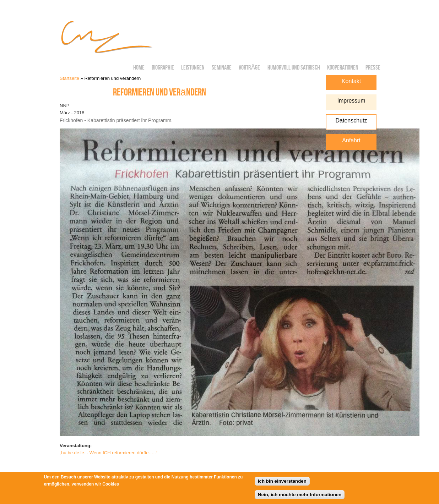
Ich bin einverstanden (282, 483)
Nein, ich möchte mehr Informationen (300, 496)
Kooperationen (343, 68)
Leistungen (193, 68)
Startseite (69, 78)
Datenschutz (351, 120)
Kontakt (351, 81)
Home (139, 68)
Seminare (222, 68)
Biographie (163, 68)
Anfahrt (351, 140)
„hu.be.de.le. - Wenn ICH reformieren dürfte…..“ (109, 453)
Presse (373, 68)
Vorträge (249, 68)
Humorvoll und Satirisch (294, 68)
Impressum (351, 101)
